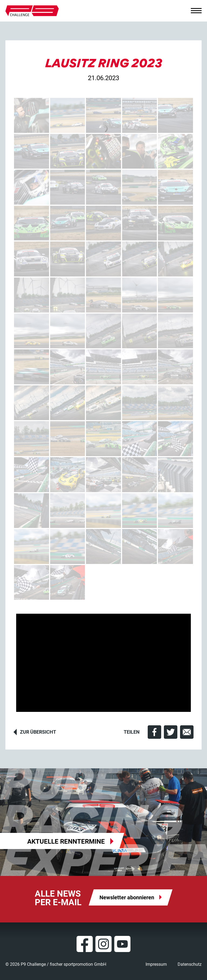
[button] (154, 732)
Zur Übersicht (38, 732)
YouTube (122, 944)
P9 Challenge (32, 11)
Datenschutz (190, 964)
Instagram (103, 944)
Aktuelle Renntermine (66, 841)
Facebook (85, 944)
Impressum (156, 964)
